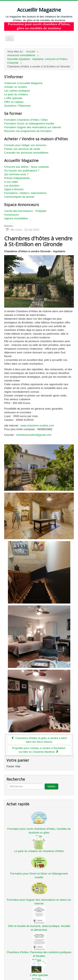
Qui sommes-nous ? (16, 174)
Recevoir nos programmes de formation (28, 131)
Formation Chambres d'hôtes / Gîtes (26, 120)
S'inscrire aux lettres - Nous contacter (27, 167)
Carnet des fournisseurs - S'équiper (25, 211)
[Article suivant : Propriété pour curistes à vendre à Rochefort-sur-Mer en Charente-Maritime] (39, 750)
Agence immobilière (16, 218)
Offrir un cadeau (14, 102)
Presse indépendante (17, 178)
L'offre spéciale (13, 98)
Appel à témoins (14, 189)
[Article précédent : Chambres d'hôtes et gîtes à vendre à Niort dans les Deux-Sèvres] (39, 740)
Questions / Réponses (17, 106)
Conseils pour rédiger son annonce (25, 145)
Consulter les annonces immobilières (26, 153)
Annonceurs (11, 215)
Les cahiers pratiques (17, 91)
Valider (52, 786)
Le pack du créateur (16, 94)
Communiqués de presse (19, 197)
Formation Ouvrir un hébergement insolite (29, 124)
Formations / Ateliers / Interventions (25, 193)
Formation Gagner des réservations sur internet (33, 127)
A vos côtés (11, 182)
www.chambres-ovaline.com (37, 425)
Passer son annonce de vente (22, 149)
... (7, 784)
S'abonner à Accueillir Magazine (23, 83)
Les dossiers (12, 186)
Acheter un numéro (16, 87)
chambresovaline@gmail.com (34, 435)
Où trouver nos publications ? (22, 171)
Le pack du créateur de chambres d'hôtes (39, 851)
